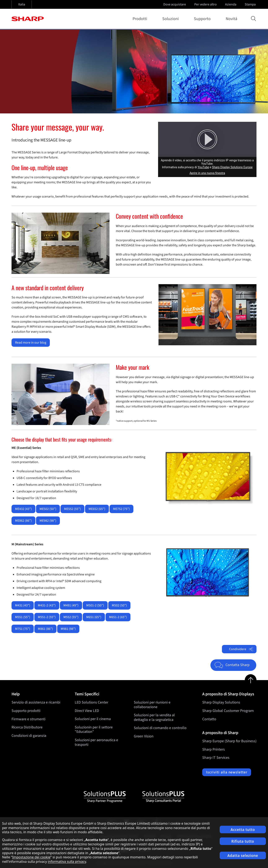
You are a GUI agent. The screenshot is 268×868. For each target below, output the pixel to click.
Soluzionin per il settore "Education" (94, 730)
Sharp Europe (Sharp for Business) (229, 741)
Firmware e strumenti (28, 719)
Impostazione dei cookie (31, 857)
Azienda (231, 4)
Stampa (251, 4)
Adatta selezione (243, 856)
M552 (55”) (71, 617)
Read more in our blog (31, 343)
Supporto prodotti (26, 711)
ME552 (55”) (72, 509)
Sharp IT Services (216, 758)
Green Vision (144, 736)
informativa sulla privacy (67, 862)
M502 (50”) (119, 605)
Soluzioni (171, 19)
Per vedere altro (206, 4)
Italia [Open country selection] (22, 4)
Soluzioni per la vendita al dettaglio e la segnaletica (154, 718)
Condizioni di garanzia (29, 736)
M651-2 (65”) (118, 617)
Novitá (231, 19)
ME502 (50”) (48, 509)
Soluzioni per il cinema (93, 719)
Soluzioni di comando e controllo (160, 728)
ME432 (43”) (23, 509)
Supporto (203, 19)
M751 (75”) (23, 629)
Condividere (241, 649)
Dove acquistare (175, 4)
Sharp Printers (214, 749)
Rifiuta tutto (243, 841)
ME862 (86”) (23, 521)
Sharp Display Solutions (221, 702)
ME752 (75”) (121, 509)
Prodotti (141, 19)
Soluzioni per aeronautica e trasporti (96, 742)
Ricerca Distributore (27, 727)
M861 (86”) (45, 629)
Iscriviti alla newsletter (227, 772)
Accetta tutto (243, 830)
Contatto (209, 719)
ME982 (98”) (48, 521)
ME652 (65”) (97, 509)
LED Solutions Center (91, 702)
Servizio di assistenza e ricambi (36, 702)
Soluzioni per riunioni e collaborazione (152, 705)
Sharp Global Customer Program (228, 711)
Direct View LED (87, 711)
